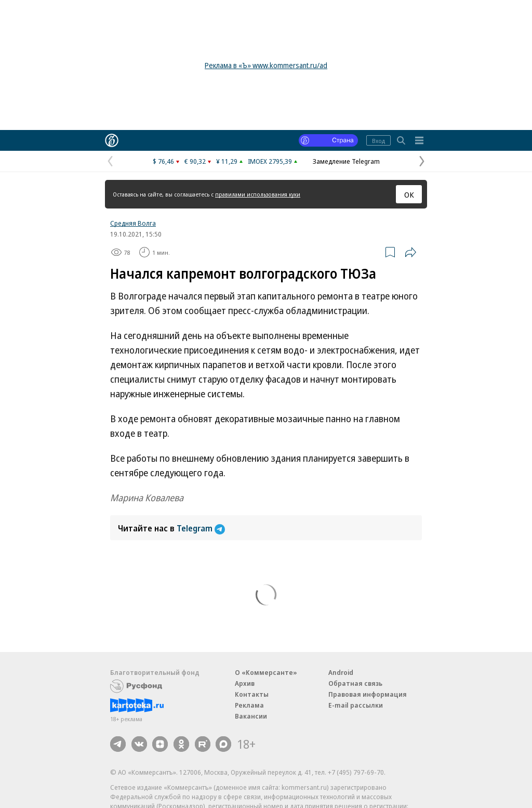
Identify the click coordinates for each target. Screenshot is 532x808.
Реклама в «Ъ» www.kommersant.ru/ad (266, 65)
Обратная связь (355, 683)
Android (341, 672)
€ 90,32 (195, 161)
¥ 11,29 (227, 161)
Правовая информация (368, 694)
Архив (245, 683)
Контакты (252, 694)
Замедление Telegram (346, 161)
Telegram (201, 528)
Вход (378, 141)
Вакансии (251, 716)
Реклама (249, 705)
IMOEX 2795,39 (270, 161)
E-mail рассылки (356, 705)
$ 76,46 (163, 161)
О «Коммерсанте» (266, 672)
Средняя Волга (133, 223)
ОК (409, 194)
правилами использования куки (258, 194)
